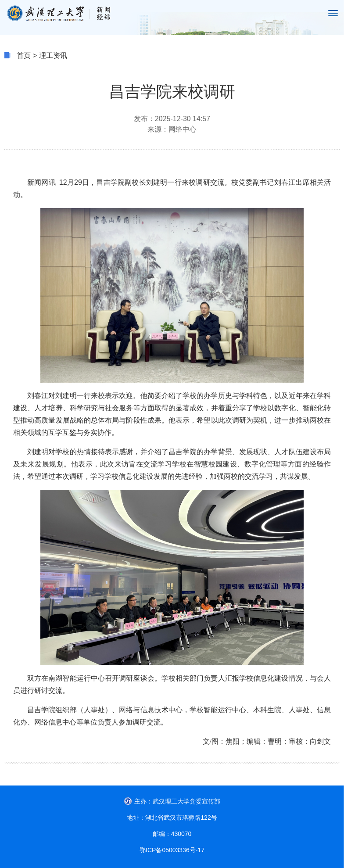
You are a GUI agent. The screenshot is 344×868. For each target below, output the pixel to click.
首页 (24, 56)
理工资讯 (53, 56)
